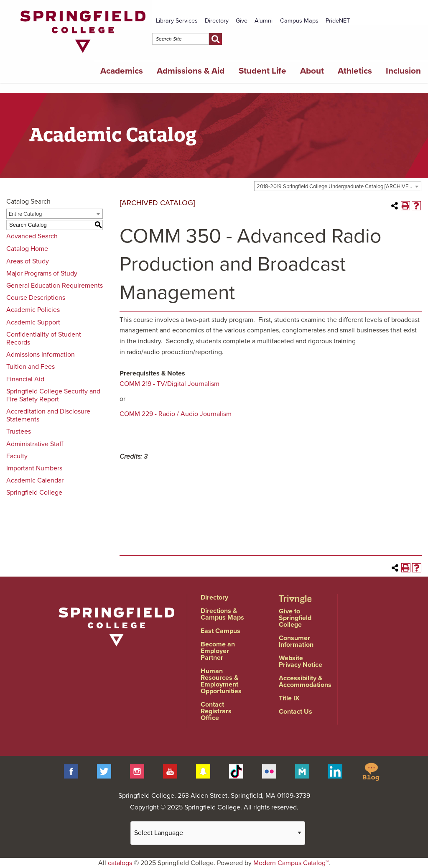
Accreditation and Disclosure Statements (48, 415)
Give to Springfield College (295, 618)
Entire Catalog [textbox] (25, 214)
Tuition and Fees (31, 367)
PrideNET (338, 21)
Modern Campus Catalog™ (291, 863)
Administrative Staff (35, 444)
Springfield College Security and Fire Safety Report (53, 395)
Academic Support (33, 322)
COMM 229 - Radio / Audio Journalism (176, 414)
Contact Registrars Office (216, 711)
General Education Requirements (55, 286)
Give (242, 21)
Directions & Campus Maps (222, 614)
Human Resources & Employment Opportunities (221, 681)
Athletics (355, 71)
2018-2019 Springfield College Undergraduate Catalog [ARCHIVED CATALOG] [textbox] (339, 186)
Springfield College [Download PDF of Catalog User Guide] (34, 493)
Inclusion (403, 71)
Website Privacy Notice (301, 661)
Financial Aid (25, 379)
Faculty (17, 456)
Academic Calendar (35, 480)
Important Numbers (34, 468)
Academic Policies (33, 310)
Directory (217, 21)
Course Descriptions (36, 298)
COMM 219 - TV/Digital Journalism (169, 384)
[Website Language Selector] (218, 833)
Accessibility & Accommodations (305, 682)
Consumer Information (296, 641)
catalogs (120, 863)
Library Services (177, 21)
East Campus (220, 631)
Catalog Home (27, 249)
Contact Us (296, 712)
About (312, 71)
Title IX (289, 698)
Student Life (262, 71)
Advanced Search (32, 236)
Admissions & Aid (191, 71)
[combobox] (338, 186)
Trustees (19, 431)
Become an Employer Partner (218, 651)
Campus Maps (299, 21)
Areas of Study (28, 261)
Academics (122, 71)
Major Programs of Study (42, 273)
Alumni (264, 21)
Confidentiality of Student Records (44, 338)
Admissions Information (41, 355)
